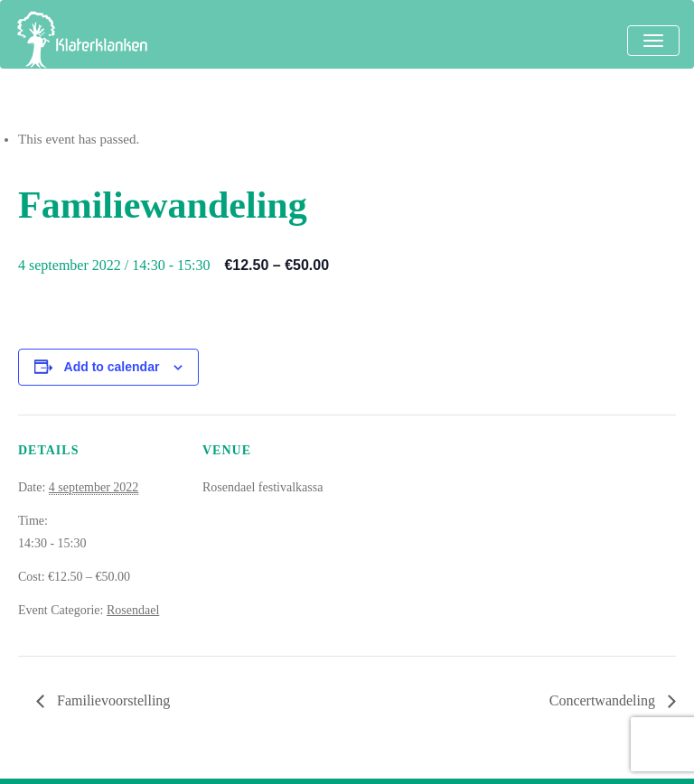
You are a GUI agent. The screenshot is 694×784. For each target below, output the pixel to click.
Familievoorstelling (112, 700)
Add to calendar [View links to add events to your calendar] (112, 367)
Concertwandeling (604, 700)
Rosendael (133, 610)
